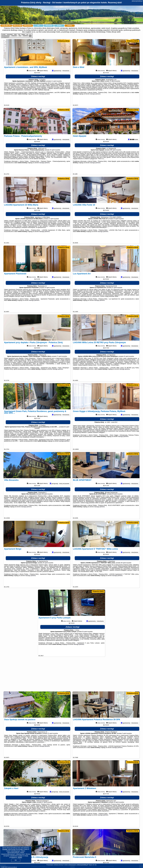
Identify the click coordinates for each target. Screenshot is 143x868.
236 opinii (44, 501)
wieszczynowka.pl (137, 1)
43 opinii (52, 157)
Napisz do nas (93, 865)
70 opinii (112, 89)
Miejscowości (28, 26)
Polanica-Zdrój (64, 41)
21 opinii (54, 89)
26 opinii (45, 570)
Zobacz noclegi (38, 84)
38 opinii (123, 570)
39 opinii (115, 501)
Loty (38, 26)
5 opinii (124, 741)
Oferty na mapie (17, 26)
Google (5, 849)
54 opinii (85, 639)
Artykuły (70, 26)
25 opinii (116, 226)
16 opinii (47, 295)
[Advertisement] (72, 675)
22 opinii (50, 741)
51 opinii (114, 295)
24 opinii (116, 810)
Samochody (49, 26)
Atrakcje (59, 26)
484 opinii (113, 157)
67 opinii (44, 810)
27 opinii (59, 364)
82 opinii (67, 434)
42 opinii (126, 364)
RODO (20, 857)
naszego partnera (44, 101)
